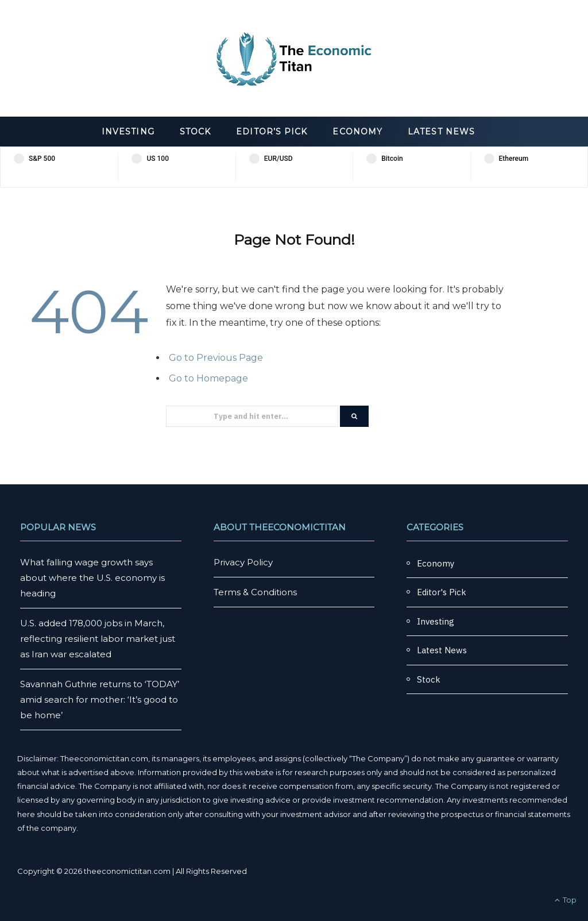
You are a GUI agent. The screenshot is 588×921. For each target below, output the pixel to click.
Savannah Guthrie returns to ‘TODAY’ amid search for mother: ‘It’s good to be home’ (100, 700)
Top (566, 900)
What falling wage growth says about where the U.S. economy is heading (92, 578)
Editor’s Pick (272, 132)
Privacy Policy (243, 562)
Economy (357, 132)
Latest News (441, 132)
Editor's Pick (442, 592)
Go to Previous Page (216, 358)
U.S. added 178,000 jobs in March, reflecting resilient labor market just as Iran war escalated (98, 639)
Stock (195, 132)
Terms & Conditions (255, 592)
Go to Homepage (208, 378)
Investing (128, 132)
